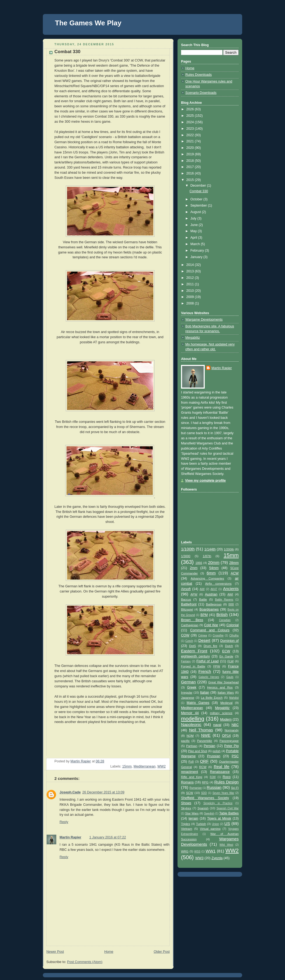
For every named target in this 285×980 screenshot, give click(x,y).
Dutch (229, 646)
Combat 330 (199, 191)
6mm (211, 573)
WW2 (161, 766)
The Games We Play (88, 23)
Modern (226, 719)
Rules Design (226, 782)
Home (109, 952)
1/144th (210, 549)
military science (221, 713)
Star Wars (192, 813)
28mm (234, 563)
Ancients (231, 589)
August (196, 212)
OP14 (226, 736)
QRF (204, 761)
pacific (185, 741)
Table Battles (229, 813)
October (197, 199)
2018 (191, 161)
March (196, 244)
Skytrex (186, 808)
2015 (191, 180)
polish (217, 751)
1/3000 (186, 556)
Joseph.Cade (70, 792)
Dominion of (230, 641)
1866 (199, 563)
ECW (226, 651)
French (205, 671)
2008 (191, 303)
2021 (191, 141)
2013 (191, 271)
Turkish (201, 824)
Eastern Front (194, 651)
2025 (191, 116)
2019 (191, 154)
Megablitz (193, 338)
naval (217, 725)
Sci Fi (235, 788)
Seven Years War (223, 793)
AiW (202, 589)
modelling (193, 719)
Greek (192, 687)
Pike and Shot (198, 751)
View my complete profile (205, 481)
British (222, 614)
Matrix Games (198, 703)
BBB (231, 604)
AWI (230, 594)
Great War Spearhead (223, 682)
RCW (203, 767)
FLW (230, 661)
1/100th (188, 549)
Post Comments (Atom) (85, 962)
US (227, 823)
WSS (197, 851)
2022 (191, 135)
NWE (206, 735)
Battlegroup (214, 604)
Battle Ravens (224, 600)
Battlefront (189, 604)
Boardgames (209, 609)
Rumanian (196, 788)
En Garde (226, 656)
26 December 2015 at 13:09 (103, 792)
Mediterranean (145, 766)
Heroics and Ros (220, 687)
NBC (235, 725)
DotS (192, 646)
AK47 (214, 589)
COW (185, 635)
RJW (213, 777)
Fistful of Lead (207, 661)
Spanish (203, 808)
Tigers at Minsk (219, 818)
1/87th (207, 556)
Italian (205, 693)
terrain (193, 818)
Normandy (232, 730)
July (194, 218)
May (194, 231)
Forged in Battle (193, 666)
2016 (191, 173)
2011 (191, 284)
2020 (191, 148)
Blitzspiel (187, 609)
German (188, 682)
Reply (64, 822)
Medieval (226, 703)
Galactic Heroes (209, 677)
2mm (194, 568)
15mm (127, 766)
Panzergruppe (229, 741)
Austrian (211, 594)
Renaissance (220, 772)
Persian (209, 746)
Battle (203, 599)
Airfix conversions (218, 584)
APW (194, 594)
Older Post (162, 952)
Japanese (188, 698)
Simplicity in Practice (218, 803)
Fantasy (186, 661)
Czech (189, 641)
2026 (191, 109)
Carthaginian (190, 625)
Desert (204, 640)
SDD (204, 793)
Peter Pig (231, 746)
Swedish (209, 813)
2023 (191, 129)
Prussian (214, 756)
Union (216, 824)
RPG (205, 782)
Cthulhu (234, 635)
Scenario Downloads (201, 93)
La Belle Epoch (212, 698)
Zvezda (217, 858)
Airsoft (186, 589)
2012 (191, 278)
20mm (214, 562)
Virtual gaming (210, 829)
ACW (235, 573)
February (198, 251)
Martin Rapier (70, 837)
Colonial (232, 625)
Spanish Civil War (228, 808)
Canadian (225, 620)
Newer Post (55, 952)
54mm (214, 568)
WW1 (211, 851)
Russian (214, 787)
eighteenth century (195, 656)
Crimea (203, 635)
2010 (191, 291)
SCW (190, 793)
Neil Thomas (201, 730)
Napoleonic (191, 724)
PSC (235, 756)
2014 (191, 265)
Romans (187, 782)
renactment (190, 772)
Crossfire (218, 635)
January (197, 257)
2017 (191, 167)
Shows (186, 803)
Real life (221, 767)
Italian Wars (226, 693)
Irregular (187, 693)
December (199, 186)
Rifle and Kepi (192, 777)
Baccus (186, 599)
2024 (191, 122)
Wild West (226, 845)
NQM (190, 736)
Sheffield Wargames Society (205, 798)
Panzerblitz (204, 741)
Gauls (230, 677)
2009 (191, 297)
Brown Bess (192, 620)
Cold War (211, 625)
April (194, 238)
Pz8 (191, 762)
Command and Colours (210, 630)
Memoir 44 (190, 713)
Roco (227, 777)
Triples (186, 824)
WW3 (199, 858)
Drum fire (211, 646)
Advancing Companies (207, 578)
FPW (217, 666)
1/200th (229, 549)
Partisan (192, 746)
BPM (204, 615)
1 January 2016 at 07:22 (108, 837)
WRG (185, 851)
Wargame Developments (204, 320)
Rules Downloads (199, 75)
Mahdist (234, 698)
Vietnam (187, 829)
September (199, 205)
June (195, 225)
